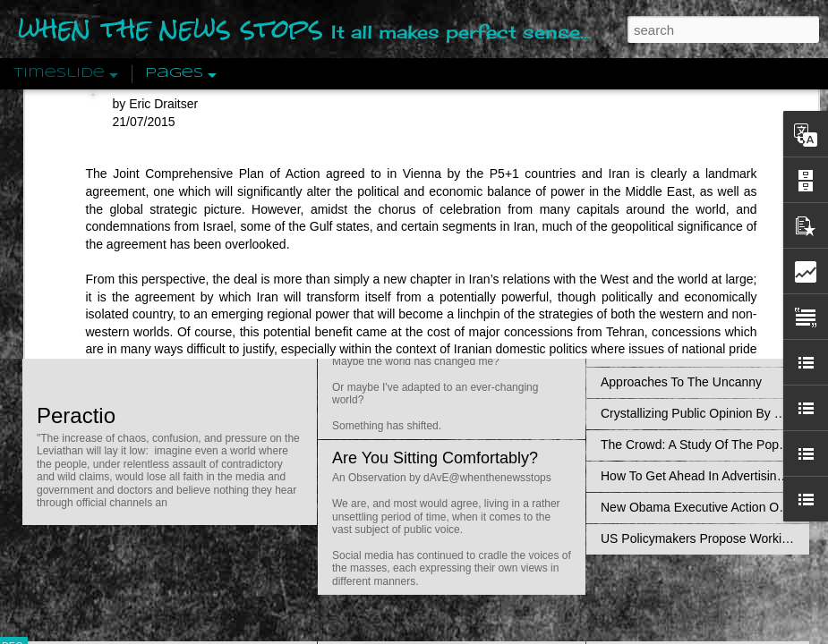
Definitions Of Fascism (663, 351)
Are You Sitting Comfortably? (435, 458)
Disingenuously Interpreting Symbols (702, 288)
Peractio (76, 415)
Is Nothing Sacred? (401, 226)
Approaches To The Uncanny (681, 382)
